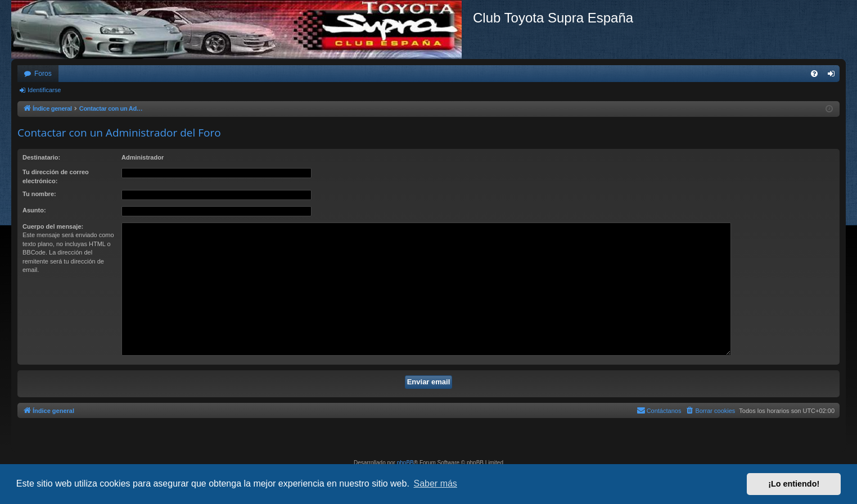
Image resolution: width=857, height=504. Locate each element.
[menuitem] (814, 74)
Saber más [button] (436, 483)
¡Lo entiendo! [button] (794, 484)
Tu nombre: (39, 194)
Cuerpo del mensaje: (53, 226)
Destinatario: (41, 157)
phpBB (405, 463)
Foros (43, 74)
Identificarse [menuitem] (834, 76)
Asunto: (34, 210)
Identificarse (44, 90)
